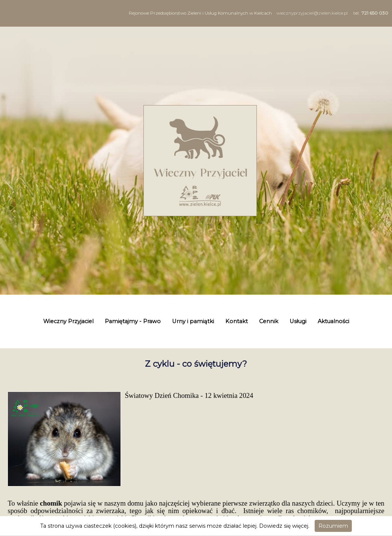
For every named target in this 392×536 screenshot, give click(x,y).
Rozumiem (333, 526)
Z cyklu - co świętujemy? (196, 364)
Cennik (269, 321)
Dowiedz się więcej (284, 526)
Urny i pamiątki (193, 321)
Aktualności (333, 321)
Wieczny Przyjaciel (68, 321)
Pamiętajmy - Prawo (133, 321)
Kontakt (237, 321)
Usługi (298, 321)
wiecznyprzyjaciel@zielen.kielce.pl (312, 13)
